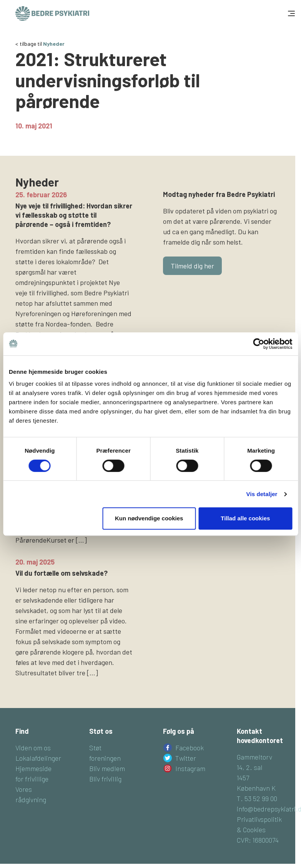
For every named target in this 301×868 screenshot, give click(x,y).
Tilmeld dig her (192, 266)
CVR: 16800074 (258, 840)
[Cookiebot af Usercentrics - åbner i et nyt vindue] (259, 344)
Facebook (190, 748)
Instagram (190, 768)
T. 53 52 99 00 (257, 798)
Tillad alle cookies (245, 518)
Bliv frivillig (105, 779)
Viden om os (33, 748)
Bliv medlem (107, 768)
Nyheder (54, 44)
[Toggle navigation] (291, 13)
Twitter (186, 758)
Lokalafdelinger (38, 758)
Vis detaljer (262, 494)
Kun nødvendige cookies (149, 518)
